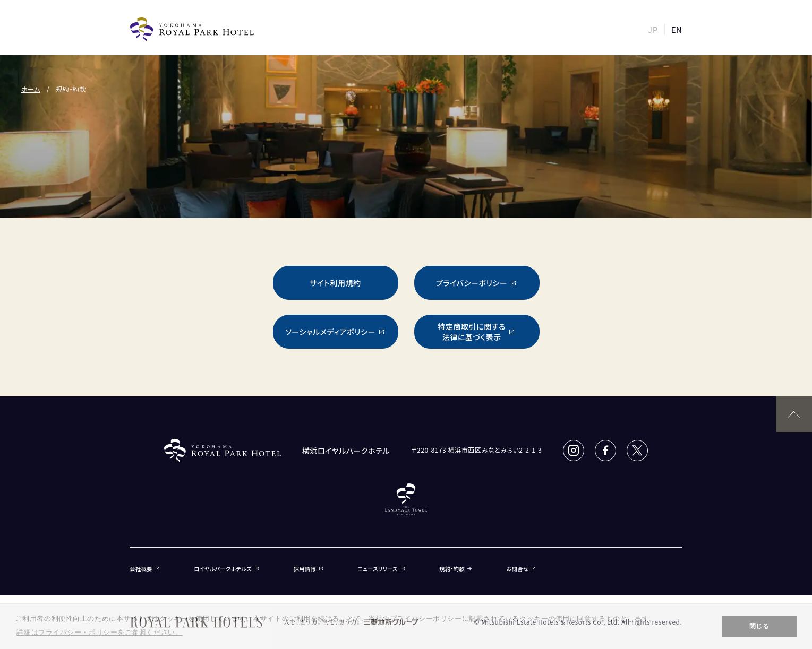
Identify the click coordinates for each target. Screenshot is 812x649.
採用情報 (309, 569)
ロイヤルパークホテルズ (226, 569)
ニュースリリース (382, 569)
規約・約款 (456, 569)
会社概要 (145, 569)
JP (653, 29)
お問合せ (522, 569)
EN (677, 29)
